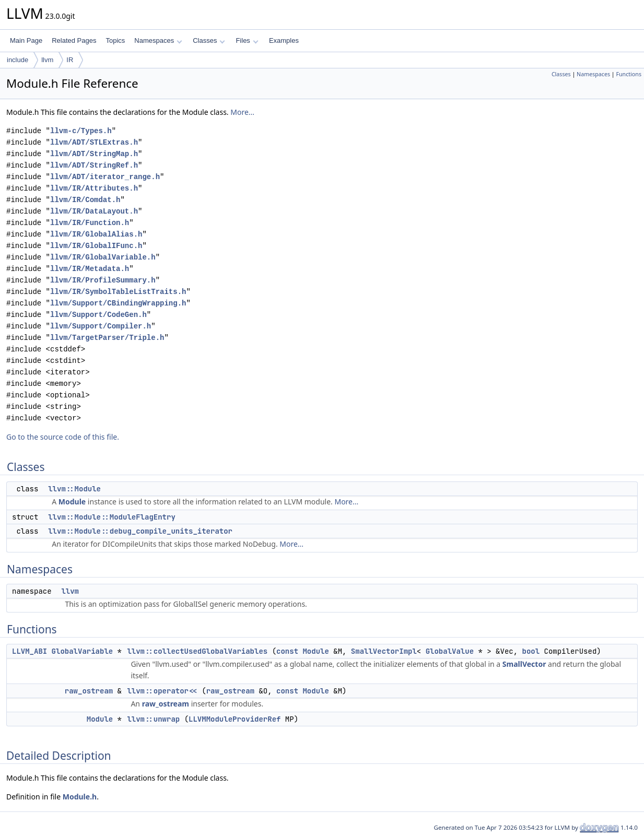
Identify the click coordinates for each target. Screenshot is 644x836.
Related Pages (74, 40)
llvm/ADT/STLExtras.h (94, 142)
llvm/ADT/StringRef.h (94, 165)
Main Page (26, 40)
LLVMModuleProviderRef (235, 719)
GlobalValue (450, 651)
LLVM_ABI (30, 651)
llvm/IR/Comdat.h (85, 200)
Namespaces (158, 40)
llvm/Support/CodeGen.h (98, 315)
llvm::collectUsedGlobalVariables (197, 651)
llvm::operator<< (162, 691)
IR (70, 60)
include (17, 60)
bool (531, 651)
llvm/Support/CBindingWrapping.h (118, 303)
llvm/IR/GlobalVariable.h (103, 257)
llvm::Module (74, 489)
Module (72, 502)
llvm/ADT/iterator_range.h (105, 177)
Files (247, 40)
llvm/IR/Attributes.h (94, 188)
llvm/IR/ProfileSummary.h (103, 280)
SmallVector (524, 664)
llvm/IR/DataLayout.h (94, 211)
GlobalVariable (83, 651)
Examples (284, 40)
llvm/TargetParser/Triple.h (107, 338)
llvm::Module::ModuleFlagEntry (112, 517)
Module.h (80, 797)
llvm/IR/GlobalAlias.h (96, 234)
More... (242, 112)
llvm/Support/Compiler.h (101, 326)
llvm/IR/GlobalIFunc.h (96, 246)
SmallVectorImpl (384, 651)
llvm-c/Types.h (81, 131)
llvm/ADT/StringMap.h (94, 154)
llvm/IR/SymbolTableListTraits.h (118, 292)
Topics (115, 40)
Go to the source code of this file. (63, 437)
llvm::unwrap (153, 719)
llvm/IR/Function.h (90, 223)
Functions (629, 74)
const (287, 651)
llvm (47, 60)
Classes (209, 40)
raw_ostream (89, 691)
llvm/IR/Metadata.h (90, 269)
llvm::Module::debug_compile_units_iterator (140, 531)
